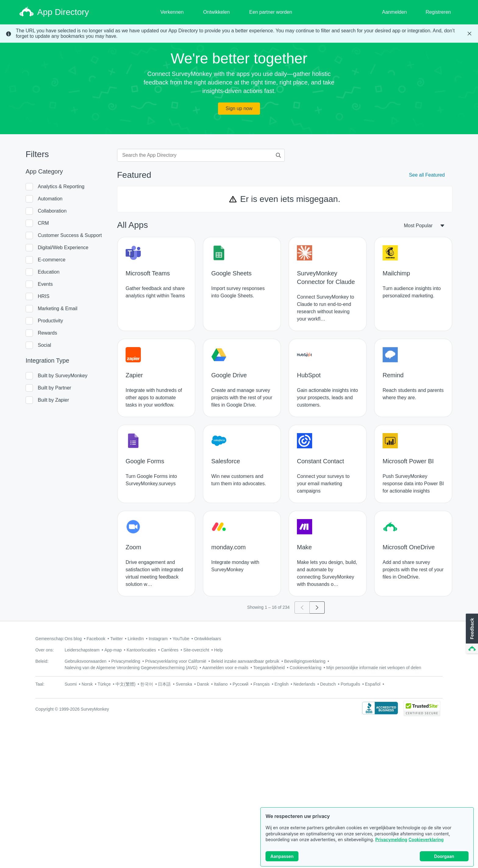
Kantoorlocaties (141, 650)
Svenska (184, 684)
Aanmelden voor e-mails (225, 668)
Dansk (203, 684)
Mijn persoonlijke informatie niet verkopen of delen (374, 668)
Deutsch (328, 684)
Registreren (438, 12)
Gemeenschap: (50, 639)
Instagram (158, 639)
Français (262, 684)
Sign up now (239, 108)
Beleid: (42, 661)
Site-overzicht (196, 650)
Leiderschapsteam (82, 650)
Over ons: (45, 650)
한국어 (147, 684)
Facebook (96, 639)
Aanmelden (394, 12)
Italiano (221, 684)
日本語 (164, 684)
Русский (241, 684)
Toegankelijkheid (269, 668)
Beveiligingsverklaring (305, 661)
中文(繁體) (125, 684)
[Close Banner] (469, 34)
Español (373, 684)
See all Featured (427, 175)
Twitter (117, 639)
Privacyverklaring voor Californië (176, 661)
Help (218, 650)
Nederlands (304, 684)
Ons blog (73, 639)
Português (350, 684)
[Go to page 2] (317, 608)
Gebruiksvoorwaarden (86, 661)
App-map (113, 650)
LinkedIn (136, 639)
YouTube (181, 639)
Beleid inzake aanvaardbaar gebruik (245, 661)
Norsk (87, 684)
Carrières (170, 650)
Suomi (71, 684)
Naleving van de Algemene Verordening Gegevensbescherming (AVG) (131, 668)
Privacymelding (391, 841)
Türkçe (104, 684)
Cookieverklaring (426, 841)
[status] (239, 34)
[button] (471, 634)
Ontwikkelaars (208, 639)
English (282, 684)
